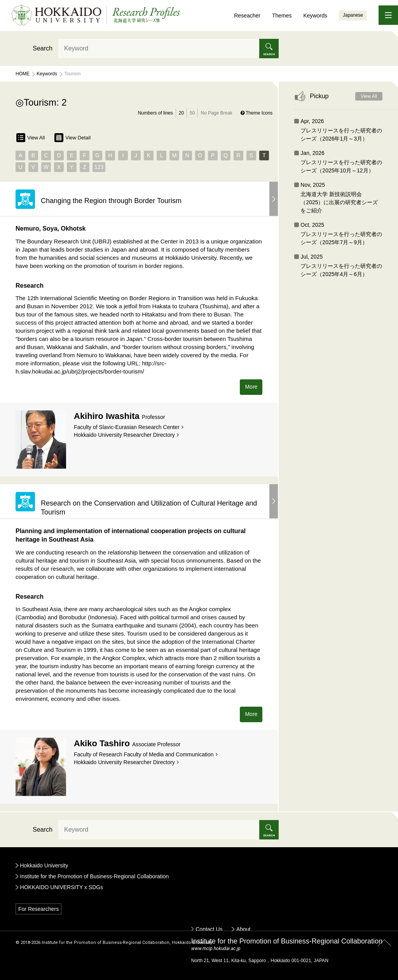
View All (31, 138)
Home (23, 74)
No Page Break (216, 113)
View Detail (72, 138)
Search (43, 48)
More (251, 387)
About (244, 929)
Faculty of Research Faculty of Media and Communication (144, 754)
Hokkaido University (44, 865)
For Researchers (38, 909)
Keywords (315, 16)
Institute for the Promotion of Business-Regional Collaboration (95, 876)
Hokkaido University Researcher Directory (124, 435)
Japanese (353, 15)
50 (192, 113)
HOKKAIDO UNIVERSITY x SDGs (62, 887)
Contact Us (209, 929)
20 (181, 113)
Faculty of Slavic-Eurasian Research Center (127, 427)
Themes (282, 16)
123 (99, 167)
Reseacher (247, 16)
